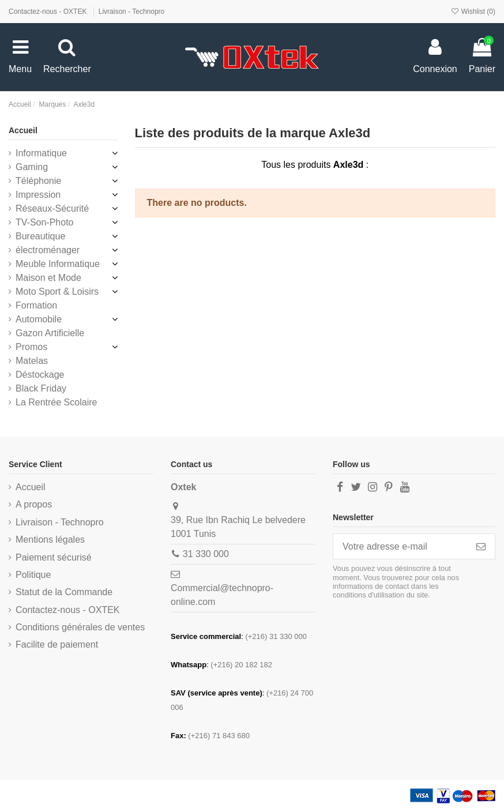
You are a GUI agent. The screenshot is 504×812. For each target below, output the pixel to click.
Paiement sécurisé (54, 557)
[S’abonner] (481, 546)
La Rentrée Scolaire (56, 402)
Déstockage (40, 375)
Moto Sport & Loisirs (57, 292)
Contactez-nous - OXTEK (49, 12)
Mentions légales (50, 540)
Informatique (41, 153)
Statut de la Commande (64, 592)
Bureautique (40, 236)
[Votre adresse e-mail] (400, 546)
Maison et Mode (48, 278)
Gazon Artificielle (50, 333)
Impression (38, 195)
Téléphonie (38, 181)
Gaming (32, 167)
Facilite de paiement (57, 644)
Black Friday (41, 388)
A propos (34, 504)
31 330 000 (206, 554)
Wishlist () (473, 12)
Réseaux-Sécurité (52, 208)
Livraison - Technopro (132, 12)
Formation (36, 305)
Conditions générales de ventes (80, 627)
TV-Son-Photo (45, 222)
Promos (31, 347)
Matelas (32, 361)
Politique (33, 575)
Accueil (23, 130)
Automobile (39, 319)
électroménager (48, 250)
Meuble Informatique (58, 264)
